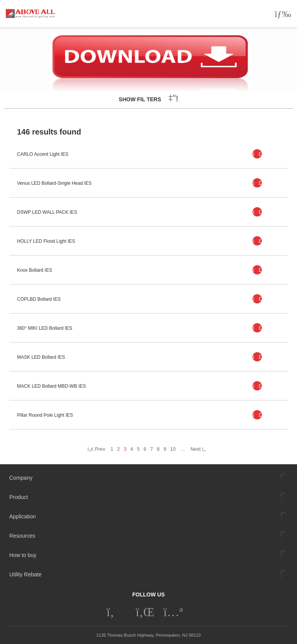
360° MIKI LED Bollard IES (45, 328)
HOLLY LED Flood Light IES (46, 241)
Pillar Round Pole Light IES (45, 415)
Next (200, 449)
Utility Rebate (25, 574)
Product (19, 497)
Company (21, 478)
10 (173, 449)
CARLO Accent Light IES (43, 154)
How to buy (23, 555)
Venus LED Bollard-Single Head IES (54, 183)
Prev (96, 449)
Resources (22, 536)
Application (23, 516)
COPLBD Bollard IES (39, 299)
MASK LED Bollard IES (41, 357)
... (183, 449)
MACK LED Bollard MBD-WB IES (51, 386)
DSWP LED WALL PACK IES (47, 212)
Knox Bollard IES (35, 270)
